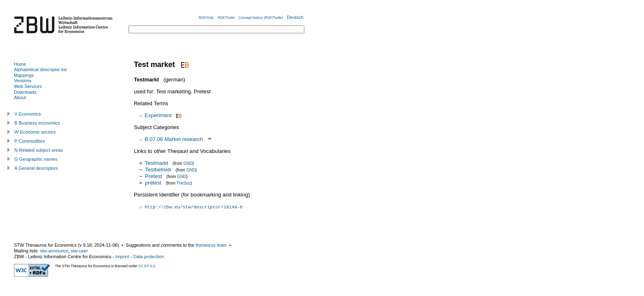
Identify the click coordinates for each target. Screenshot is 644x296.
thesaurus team (211, 245)
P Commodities (30, 141)
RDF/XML (206, 18)
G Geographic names (36, 159)
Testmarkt (156, 163)
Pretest (153, 176)
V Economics (28, 114)
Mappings (24, 75)
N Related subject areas (39, 150)
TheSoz (184, 183)
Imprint (122, 257)
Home (20, 64)
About (20, 97)
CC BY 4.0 (147, 266)
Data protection (148, 257)
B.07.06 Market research (174, 139)
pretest (153, 183)
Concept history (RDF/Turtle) (261, 18)
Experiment (158, 115)
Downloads (25, 92)
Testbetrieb (158, 170)
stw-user (79, 251)
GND (188, 163)
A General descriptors (36, 168)
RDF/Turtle (226, 18)
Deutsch (295, 17)
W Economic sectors (35, 132)
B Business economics (37, 123)
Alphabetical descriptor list (40, 69)
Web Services (28, 86)
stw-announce (54, 251)
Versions (23, 81)
